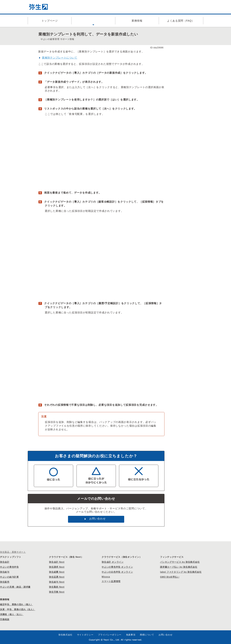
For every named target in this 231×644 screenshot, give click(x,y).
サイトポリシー (85, 635)
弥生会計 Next (57, 562)
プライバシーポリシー (110, 635)
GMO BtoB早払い (170, 577)
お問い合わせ (97, 519)
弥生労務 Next (57, 592)
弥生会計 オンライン (113, 562)
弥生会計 (5, 562)
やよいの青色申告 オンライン (117, 567)
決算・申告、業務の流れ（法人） (18, 609)
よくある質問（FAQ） (181, 21)
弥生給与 (5, 572)
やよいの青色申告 (9, 567)
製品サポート (93, 21)
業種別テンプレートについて (60, 58)
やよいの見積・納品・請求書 (15, 587)
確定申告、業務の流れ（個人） (16, 604)
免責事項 (131, 635)
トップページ (50, 21)
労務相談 (5, 619)
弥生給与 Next (57, 582)
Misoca (106, 577)
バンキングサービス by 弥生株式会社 (180, 562)
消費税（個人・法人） (12, 614)
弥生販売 (5, 582)
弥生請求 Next (57, 567)
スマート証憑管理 (111, 581)
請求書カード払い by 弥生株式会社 (179, 567)
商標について (147, 635)
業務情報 (137, 21)
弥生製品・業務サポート (13, 552)
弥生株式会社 (65, 635)
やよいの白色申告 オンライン (117, 572)
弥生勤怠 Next (57, 587)
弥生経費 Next (57, 572)
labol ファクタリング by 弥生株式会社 (181, 572)
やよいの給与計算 (9, 577)
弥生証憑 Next (57, 577)
